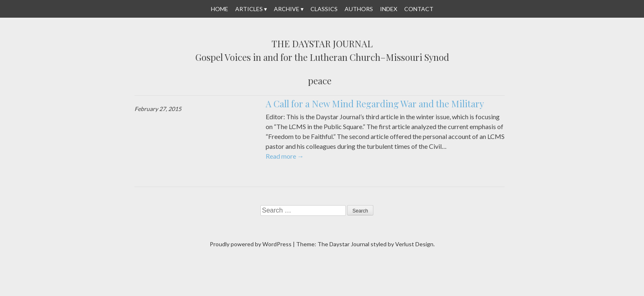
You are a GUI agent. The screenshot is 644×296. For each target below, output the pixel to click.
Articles (249, 9)
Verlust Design (414, 244)
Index (389, 9)
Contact (419, 9)
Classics (324, 9)
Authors (359, 9)
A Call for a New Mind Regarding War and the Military (375, 104)
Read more (285, 156)
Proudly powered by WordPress (251, 244)
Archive (287, 9)
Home (220, 9)
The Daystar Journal (322, 44)
